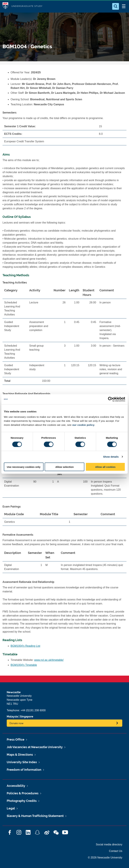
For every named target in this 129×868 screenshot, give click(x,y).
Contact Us (116, 851)
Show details (111, 457)
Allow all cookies (105, 467)
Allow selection (64, 467)
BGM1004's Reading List (25, 646)
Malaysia (12, 717)
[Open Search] (116, 6)
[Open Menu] (124, 6)
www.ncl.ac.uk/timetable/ (49, 660)
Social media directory (109, 844)
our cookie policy (83, 425)
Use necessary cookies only (24, 467)
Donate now (16, 723)
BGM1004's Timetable (24, 665)
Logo (5, 6)
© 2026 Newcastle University (105, 858)
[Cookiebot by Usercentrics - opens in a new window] (110, 399)
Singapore (27, 717)
